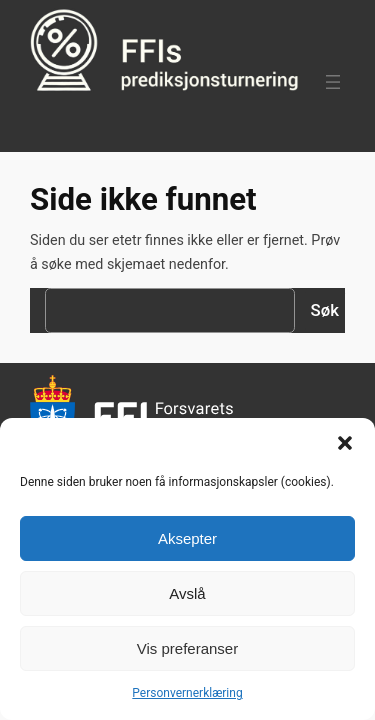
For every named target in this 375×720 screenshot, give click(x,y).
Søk (325, 310)
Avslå (187, 593)
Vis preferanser (187, 648)
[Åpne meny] (333, 82)
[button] (345, 443)
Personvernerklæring (187, 693)
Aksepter (187, 538)
